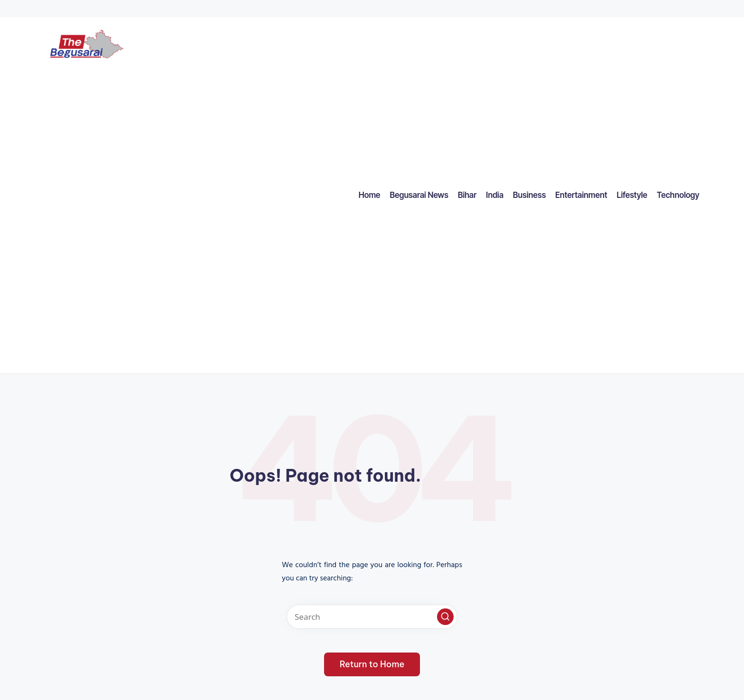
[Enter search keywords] (372, 617)
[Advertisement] (86, 218)
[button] (445, 617)
